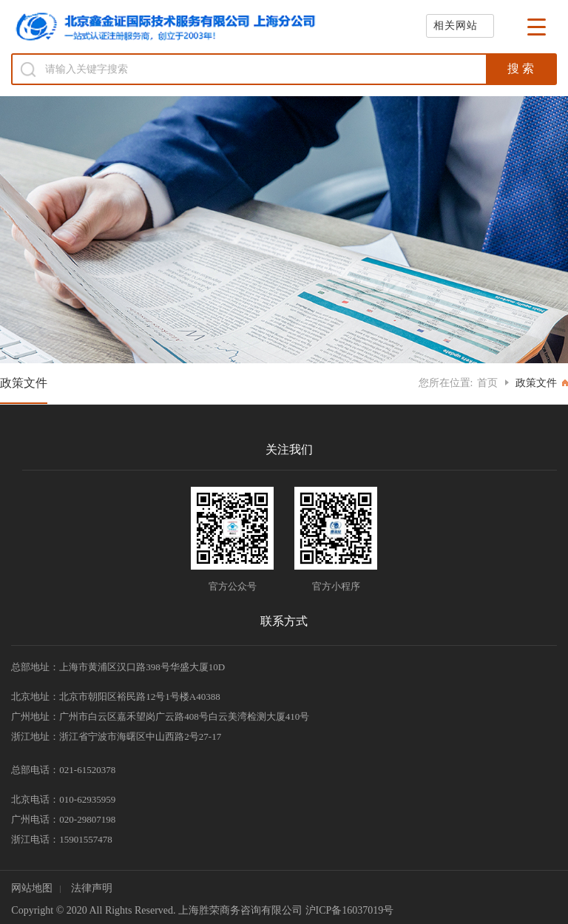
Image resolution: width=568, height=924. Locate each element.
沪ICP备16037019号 (350, 910)
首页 (487, 383)
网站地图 (32, 888)
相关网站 (456, 26)
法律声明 (92, 888)
